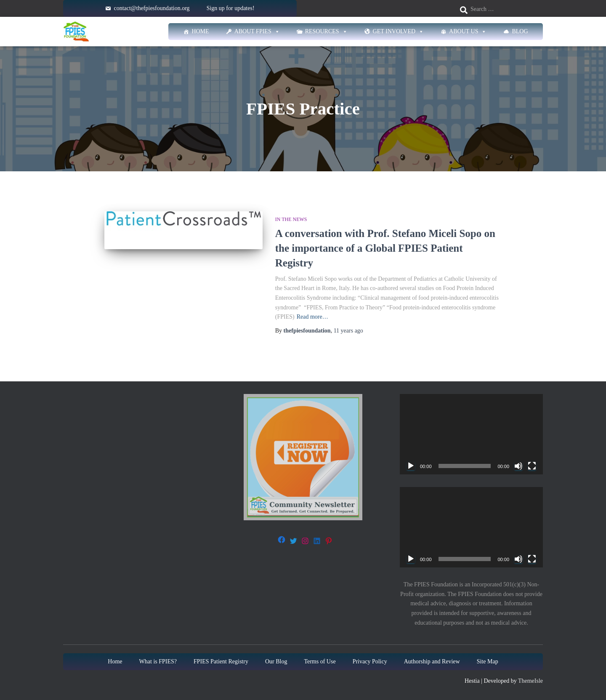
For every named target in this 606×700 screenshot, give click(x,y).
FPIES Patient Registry (221, 661)
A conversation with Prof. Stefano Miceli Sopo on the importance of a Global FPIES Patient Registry (385, 248)
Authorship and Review (432, 661)
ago (348, 331)
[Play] (411, 466)
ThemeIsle (530, 681)
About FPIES (257, 32)
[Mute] (518, 466)
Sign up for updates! (231, 8)
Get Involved (399, 32)
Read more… (312, 317)
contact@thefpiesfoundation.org (151, 8)
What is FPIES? (158, 661)
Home (200, 31)
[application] (471, 434)
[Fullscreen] (532, 466)
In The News (291, 219)
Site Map (488, 661)
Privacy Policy (370, 661)
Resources (326, 32)
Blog (520, 31)
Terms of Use (320, 661)
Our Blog (276, 661)
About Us (468, 32)
